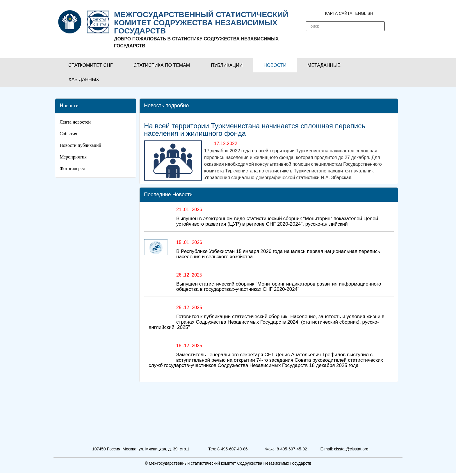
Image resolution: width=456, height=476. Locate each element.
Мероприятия (73, 157)
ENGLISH (364, 13)
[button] (90, 65)
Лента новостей (75, 122)
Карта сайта (339, 13)
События (68, 134)
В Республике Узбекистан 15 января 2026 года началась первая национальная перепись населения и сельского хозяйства (278, 254)
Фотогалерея (72, 169)
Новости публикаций (80, 145)
